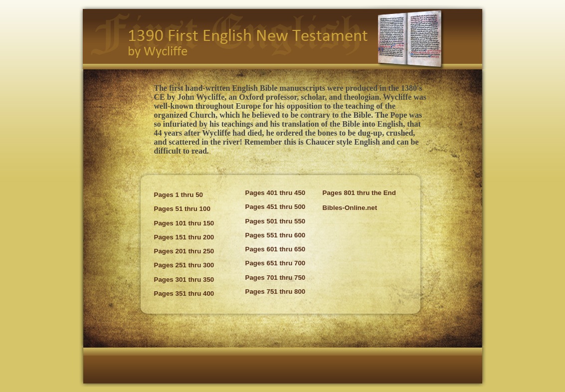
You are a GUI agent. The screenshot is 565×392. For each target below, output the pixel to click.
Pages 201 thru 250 (184, 251)
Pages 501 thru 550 (276, 221)
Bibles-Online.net (350, 208)
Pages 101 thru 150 (184, 223)
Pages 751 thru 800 (276, 292)
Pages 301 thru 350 (184, 280)
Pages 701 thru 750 (276, 278)
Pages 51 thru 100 (182, 209)
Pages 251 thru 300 (184, 265)
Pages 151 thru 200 (184, 237)
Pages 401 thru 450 (276, 193)
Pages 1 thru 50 (179, 195)
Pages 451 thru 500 (276, 207)
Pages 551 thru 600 (276, 235)
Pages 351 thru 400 (184, 294)
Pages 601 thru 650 (276, 249)
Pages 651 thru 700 (276, 263)
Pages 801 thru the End (359, 193)
